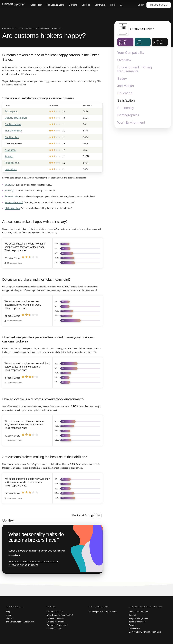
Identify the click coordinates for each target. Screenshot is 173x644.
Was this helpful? (80, 515)
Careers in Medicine (56, 622)
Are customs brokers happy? (44, 36)
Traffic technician (13, 131)
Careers (73, 5)
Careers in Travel (54, 629)
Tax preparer (11, 111)
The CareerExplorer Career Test (20, 622)
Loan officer (11, 169)
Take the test (159, 5)
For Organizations (55, 5)
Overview (124, 60)
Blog (8, 612)
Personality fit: (12, 196)
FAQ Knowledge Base (139, 618)
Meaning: (9, 191)
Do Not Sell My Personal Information (145, 632)
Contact (132, 615)
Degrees (86, 5)
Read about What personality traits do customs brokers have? (33, 563)
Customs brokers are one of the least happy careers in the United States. (51, 57)
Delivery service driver (16, 118)
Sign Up (9, 618)
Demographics (128, 115)
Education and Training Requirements (135, 69)
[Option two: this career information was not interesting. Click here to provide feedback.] (99, 516)
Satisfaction (126, 100)
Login (8, 615)
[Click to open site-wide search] (121, 5)
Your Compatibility (131, 53)
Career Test (36, 5)
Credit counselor (13, 124)
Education (125, 93)
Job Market (126, 86)
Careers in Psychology (57, 625)
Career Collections (55, 612)
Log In (141, 5)
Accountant (11, 150)
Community (100, 5)
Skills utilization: (13, 208)
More (113, 5)
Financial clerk (12, 163)
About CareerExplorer (138, 612)
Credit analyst (12, 137)
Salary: (8, 185)
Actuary (9, 156)
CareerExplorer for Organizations (102, 612)
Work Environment (131, 122)
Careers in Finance (55, 618)
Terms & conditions (137, 622)
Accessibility (134, 629)
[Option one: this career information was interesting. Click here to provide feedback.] (92, 516)
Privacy (132, 625)
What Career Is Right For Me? (60, 615)
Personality (126, 108)
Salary (122, 78)
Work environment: (14, 202)
